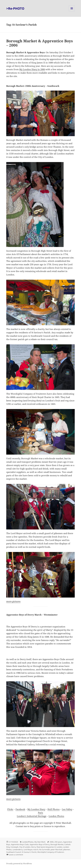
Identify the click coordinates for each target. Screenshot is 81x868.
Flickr (10, 809)
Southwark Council (14, 852)
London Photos (56, 816)
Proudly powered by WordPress (19, 864)
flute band (41, 847)
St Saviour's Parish (29, 852)
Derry (34, 847)
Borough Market (57, 844)
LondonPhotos (28, 842)
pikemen (67, 850)
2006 (52, 842)
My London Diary (36, 809)
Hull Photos (54, 809)
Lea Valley (67, 809)
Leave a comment (16, 855)
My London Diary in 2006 (32, 69)
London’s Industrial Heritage (32, 816)
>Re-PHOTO (15, 8)
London (59, 847)
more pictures (13, 601)
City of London (25, 847)
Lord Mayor (28, 850)
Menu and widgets (72, 11)
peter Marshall (56, 850)
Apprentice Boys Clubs (20, 844)
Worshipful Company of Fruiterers (51, 852)
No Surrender (44, 850)
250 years (58, 842)
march (36, 850)
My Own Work (40, 842)
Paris (40, 813)
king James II (51, 847)
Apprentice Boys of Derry (40, 844)
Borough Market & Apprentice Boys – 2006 (40, 43)
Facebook (20, 809)
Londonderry (18, 850)
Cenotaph (14, 847)
